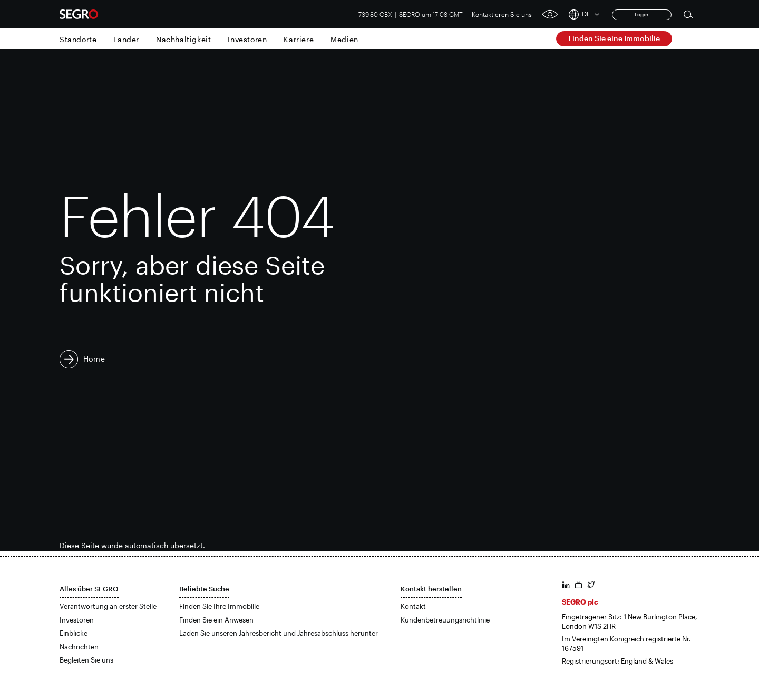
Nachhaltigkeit (183, 39)
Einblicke (74, 633)
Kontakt (413, 606)
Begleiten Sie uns (86, 660)
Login (641, 14)
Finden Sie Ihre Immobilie (219, 606)
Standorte (78, 39)
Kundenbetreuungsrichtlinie (445, 620)
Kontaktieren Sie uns (502, 14)
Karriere (299, 39)
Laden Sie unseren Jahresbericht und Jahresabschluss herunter (279, 633)
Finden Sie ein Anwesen (216, 620)
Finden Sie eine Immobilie (614, 38)
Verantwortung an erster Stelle (108, 606)
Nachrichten (79, 647)
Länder (126, 39)
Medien (344, 39)
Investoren (247, 39)
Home (94, 359)
